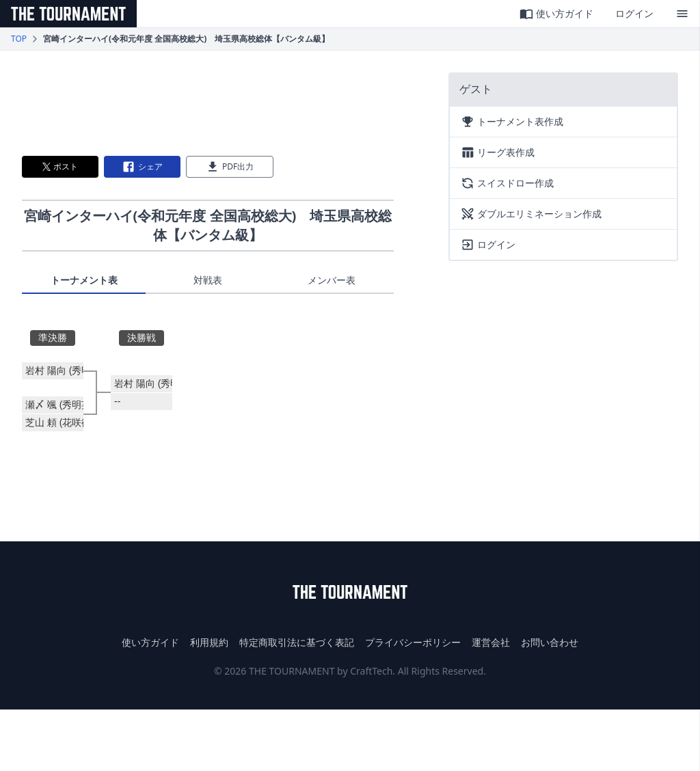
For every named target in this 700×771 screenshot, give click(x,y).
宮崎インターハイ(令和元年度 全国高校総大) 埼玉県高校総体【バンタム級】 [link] (186, 39)
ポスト (60, 166)
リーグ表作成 (498, 152)
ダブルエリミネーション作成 (531, 214)
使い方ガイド (556, 14)
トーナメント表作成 (512, 122)
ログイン (634, 13)
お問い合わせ (550, 642)
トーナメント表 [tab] (84, 280)
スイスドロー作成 (507, 183)
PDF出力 (230, 167)
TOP (19, 39)
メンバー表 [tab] (332, 280)
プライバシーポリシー (413, 642)
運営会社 (491, 642)
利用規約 (209, 642)
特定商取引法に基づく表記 (297, 642)
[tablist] (208, 284)
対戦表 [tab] (208, 280)
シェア (142, 167)
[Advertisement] (208, 103)
